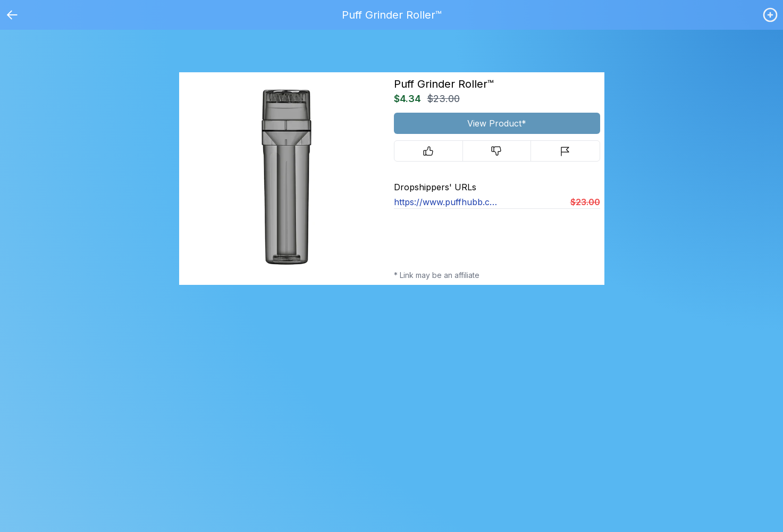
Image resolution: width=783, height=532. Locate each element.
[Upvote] (429, 151)
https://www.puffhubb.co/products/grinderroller (445, 202)
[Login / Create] (770, 15)
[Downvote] (497, 151)
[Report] (565, 151)
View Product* (497, 123)
